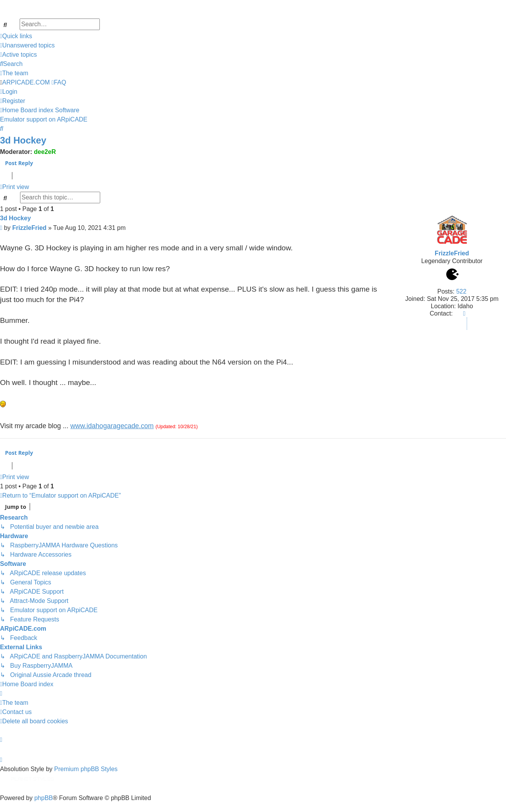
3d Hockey (23, 140)
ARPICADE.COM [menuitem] (26, 82)
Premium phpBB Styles (86, 769)
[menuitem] (27, 46)
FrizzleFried (452, 253)
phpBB (44, 798)
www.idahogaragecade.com (112, 426)
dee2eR (45, 152)
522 (461, 291)
